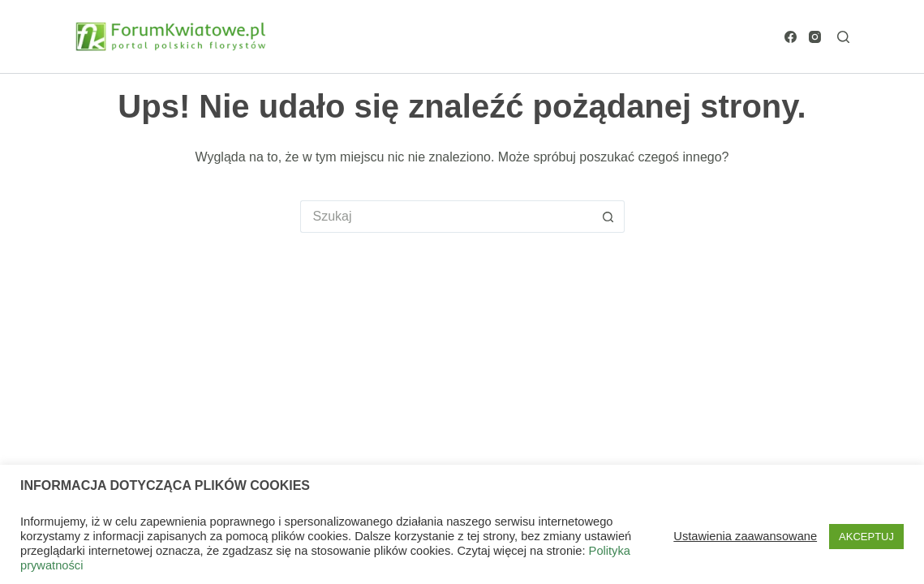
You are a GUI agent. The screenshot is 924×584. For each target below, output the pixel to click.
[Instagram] (815, 37)
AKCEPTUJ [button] (866, 537)
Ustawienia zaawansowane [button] (745, 536)
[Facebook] (791, 37)
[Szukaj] (843, 37)
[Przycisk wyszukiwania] (608, 217)
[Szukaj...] (446, 217)
